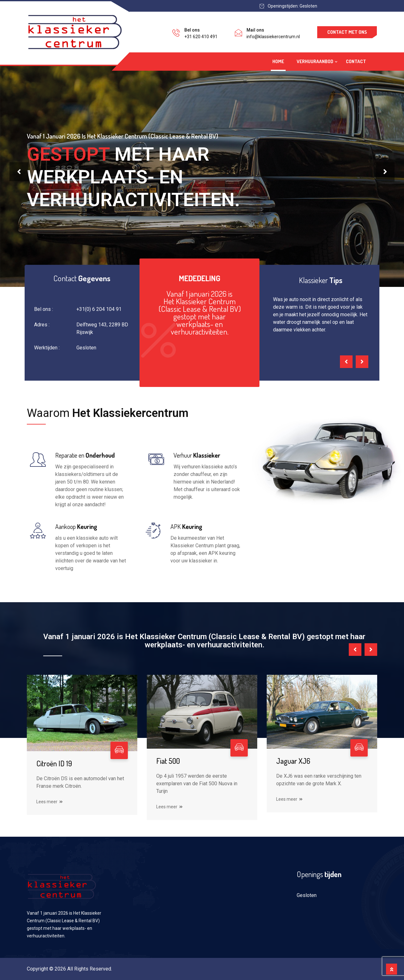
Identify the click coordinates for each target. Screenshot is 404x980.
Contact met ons (347, 32)
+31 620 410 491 (201, 37)
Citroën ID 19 (54, 763)
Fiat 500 (168, 761)
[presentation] (19, 172)
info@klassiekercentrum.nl (273, 37)
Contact (356, 61)
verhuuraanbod (315, 61)
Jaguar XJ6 (293, 761)
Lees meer (50, 802)
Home (278, 61)
